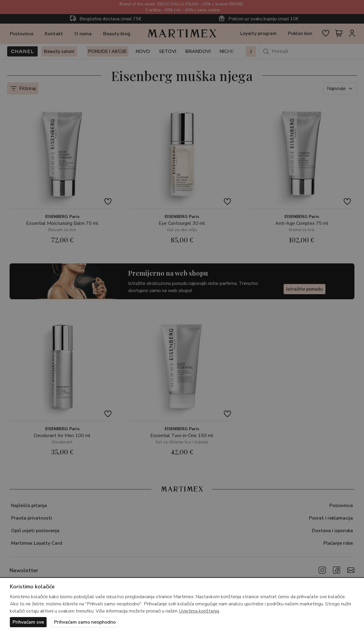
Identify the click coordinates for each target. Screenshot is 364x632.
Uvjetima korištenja (199, 611)
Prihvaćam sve (28, 622)
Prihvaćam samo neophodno (85, 622)
